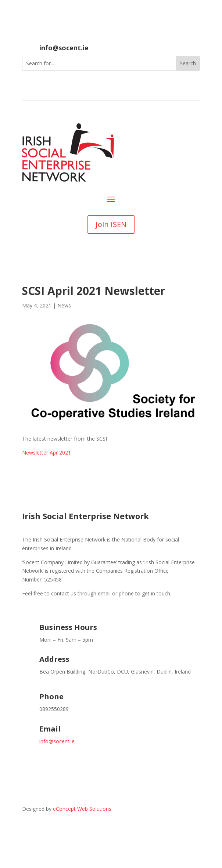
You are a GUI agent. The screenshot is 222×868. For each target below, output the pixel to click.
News (64, 305)
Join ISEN (111, 224)
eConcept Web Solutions (82, 809)
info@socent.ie (64, 48)
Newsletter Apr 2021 (46, 453)
